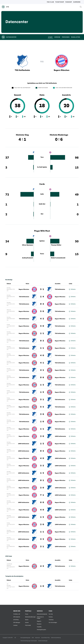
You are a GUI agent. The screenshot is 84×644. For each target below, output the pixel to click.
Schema (72, 289)
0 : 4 (42, 304)
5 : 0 (42, 311)
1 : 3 (42, 392)
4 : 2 (42, 319)
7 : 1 (42, 495)
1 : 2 (42, 385)
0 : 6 (42, 378)
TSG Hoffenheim (60, 289)
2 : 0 (42, 414)
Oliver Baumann (28, 245)
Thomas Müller (56, 245)
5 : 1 (42, 289)
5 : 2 (42, 407)
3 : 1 (42, 400)
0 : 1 (42, 480)
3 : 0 (42, 326)
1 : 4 (42, 297)
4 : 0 (42, 355)
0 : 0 (42, 502)
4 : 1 (42, 363)
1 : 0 (42, 422)
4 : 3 (42, 566)
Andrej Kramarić (28, 258)
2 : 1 (42, 547)
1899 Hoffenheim (60, 436)
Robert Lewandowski (58, 258)
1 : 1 (42, 333)
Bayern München (24, 289)
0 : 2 (42, 341)
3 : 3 (42, 466)
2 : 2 (42, 539)
